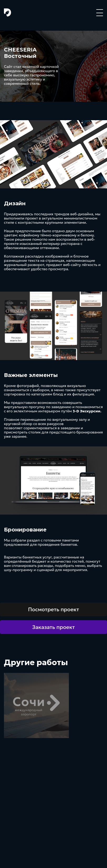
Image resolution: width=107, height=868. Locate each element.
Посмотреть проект (54, 609)
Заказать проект (54, 627)
